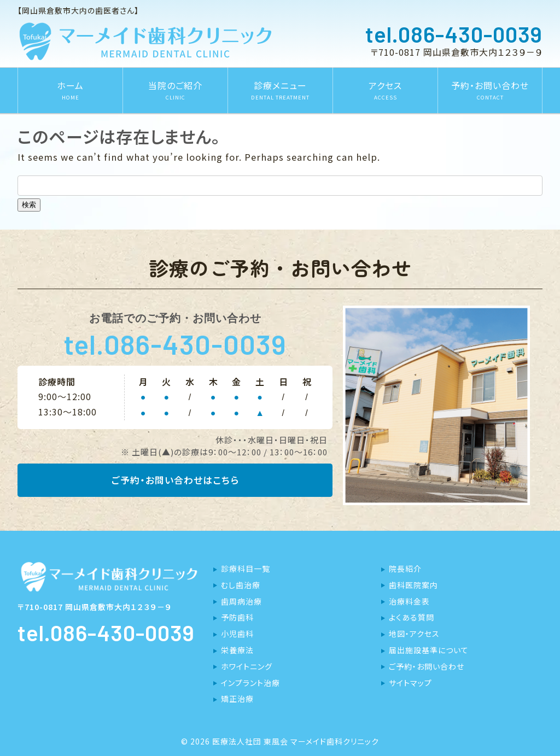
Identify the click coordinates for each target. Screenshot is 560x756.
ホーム (70, 90)
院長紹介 (405, 569)
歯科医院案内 (413, 585)
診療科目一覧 (246, 569)
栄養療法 (237, 650)
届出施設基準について (429, 650)
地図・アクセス (414, 634)
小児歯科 (237, 634)
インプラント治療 (250, 683)
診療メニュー (280, 90)
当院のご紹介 (175, 90)
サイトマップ (410, 683)
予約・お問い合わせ (490, 90)
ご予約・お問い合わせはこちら (175, 480)
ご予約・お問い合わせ (427, 666)
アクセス (385, 90)
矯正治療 (237, 699)
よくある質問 (412, 617)
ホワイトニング (247, 666)
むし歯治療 (241, 585)
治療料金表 (409, 601)
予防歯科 (237, 617)
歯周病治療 (241, 601)
